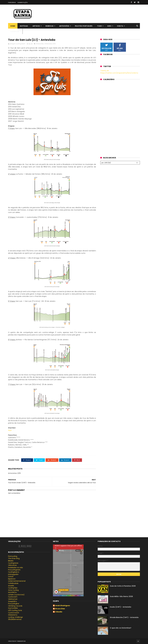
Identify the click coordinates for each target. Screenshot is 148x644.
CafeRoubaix (13, 583)
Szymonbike (13, 608)
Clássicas (15, 31)
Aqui (10, 430)
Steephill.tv (12, 601)
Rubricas (50, 26)
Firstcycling (13, 556)
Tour (99, 26)
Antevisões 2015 (50, 44)
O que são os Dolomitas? (121, 628)
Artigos (36, 26)
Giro (109, 26)
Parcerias (12, 2)
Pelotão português (84, 26)
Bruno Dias (60, 609)
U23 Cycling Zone (15, 610)
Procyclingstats (14, 570)
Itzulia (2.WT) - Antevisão (121, 607)
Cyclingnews (13, 563)
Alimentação (23, 2)
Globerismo (13, 615)
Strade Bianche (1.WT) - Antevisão (124, 617)
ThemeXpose (21, 641)
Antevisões (64, 26)
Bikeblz (11, 561)
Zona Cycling (13, 590)
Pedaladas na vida (15, 568)
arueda (11, 586)
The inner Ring (14, 558)
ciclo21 (11, 577)
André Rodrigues (63, 606)
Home (13, 26)
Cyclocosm (13, 597)
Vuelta (120, 26)
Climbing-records (15, 606)
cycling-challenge (15, 617)
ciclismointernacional (17, 581)
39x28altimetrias (15, 619)
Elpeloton (12, 579)
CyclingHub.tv (14, 572)
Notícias (24, 26)
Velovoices (12, 565)
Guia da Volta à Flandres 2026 (123, 586)
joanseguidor (13, 574)
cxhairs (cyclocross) (16, 595)
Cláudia (59, 612)
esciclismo (12, 592)
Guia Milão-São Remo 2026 (121, 596)
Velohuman (13, 599)
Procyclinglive (14, 604)
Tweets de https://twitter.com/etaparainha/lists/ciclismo (119, 72)
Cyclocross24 (14, 613)
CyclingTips (13, 588)
